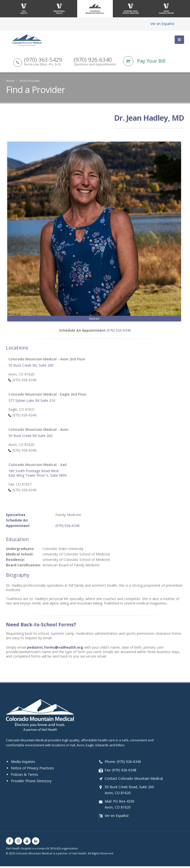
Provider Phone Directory (31, 783)
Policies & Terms (24, 776)
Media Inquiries (23, 763)
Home (10, 81)
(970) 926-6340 (119, 332)
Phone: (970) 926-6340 (123, 763)
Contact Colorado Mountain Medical (134, 780)
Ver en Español (162, 24)
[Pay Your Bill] (154, 66)
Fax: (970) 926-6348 (120, 772)
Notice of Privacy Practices (32, 770)
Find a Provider (30, 81)
